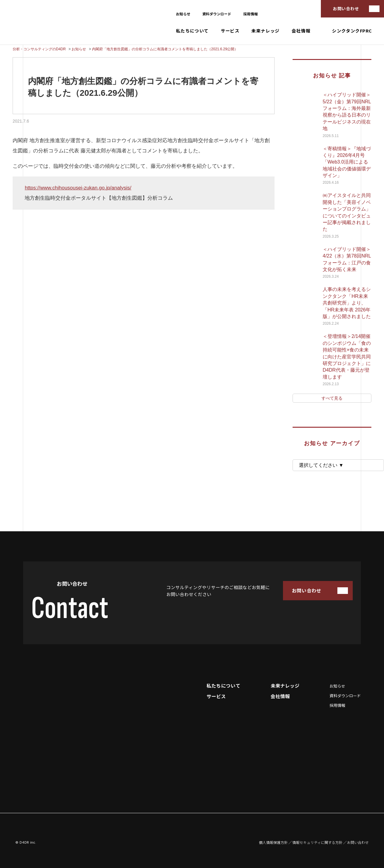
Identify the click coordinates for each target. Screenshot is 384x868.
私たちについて (192, 31)
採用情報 (250, 14)
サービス (230, 31)
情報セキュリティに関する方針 (317, 842)
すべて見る (332, 398)
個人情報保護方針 (273, 842)
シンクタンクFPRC (352, 31)
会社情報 (301, 31)
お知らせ (183, 14)
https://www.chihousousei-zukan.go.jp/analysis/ (78, 188)
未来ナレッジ (266, 31)
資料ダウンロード (217, 14)
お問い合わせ (346, 8)
